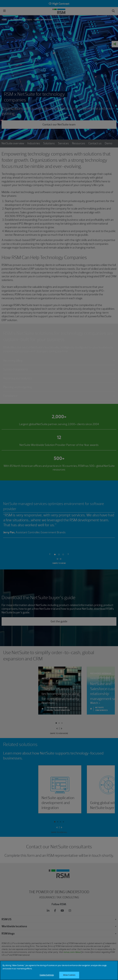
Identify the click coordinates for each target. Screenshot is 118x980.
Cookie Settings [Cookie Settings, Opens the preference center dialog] (47, 977)
